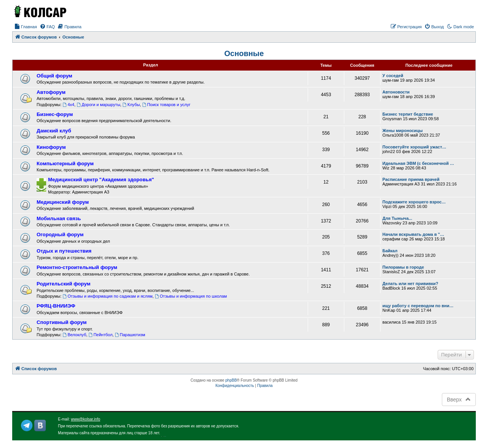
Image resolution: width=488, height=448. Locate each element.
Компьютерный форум (65, 164)
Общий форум (55, 76)
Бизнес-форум (55, 114)
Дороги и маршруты (98, 105)
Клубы (131, 105)
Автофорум (51, 92)
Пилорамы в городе (403, 267)
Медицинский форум (63, 202)
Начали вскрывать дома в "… (413, 234)
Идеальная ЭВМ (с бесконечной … (418, 163)
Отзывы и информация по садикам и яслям (108, 296)
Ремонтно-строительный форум (77, 267)
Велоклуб (74, 335)
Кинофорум (51, 147)
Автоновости (396, 92)
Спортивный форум (62, 322)
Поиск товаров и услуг (166, 105)
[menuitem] (26, 27)
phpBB (231, 380)
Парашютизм (130, 335)
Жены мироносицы (403, 131)
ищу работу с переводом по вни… (418, 306)
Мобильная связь (59, 218)
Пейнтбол (100, 335)
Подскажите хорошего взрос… (414, 202)
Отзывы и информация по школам (191, 296)
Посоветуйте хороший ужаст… (414, 147)
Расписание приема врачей (411, 179)
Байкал (390, 251)
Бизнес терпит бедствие (408, 114)
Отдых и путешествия (64, 251)
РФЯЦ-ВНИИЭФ (56, 306)
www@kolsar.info (86, 419)
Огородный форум (60, 234)
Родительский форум (63, 284)
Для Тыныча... (397, 218)
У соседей (393, 76)
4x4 (68, 105)
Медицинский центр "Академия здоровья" (101, 180)
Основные (244, 53)
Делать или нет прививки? (410, 284)
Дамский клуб (54, 131)
